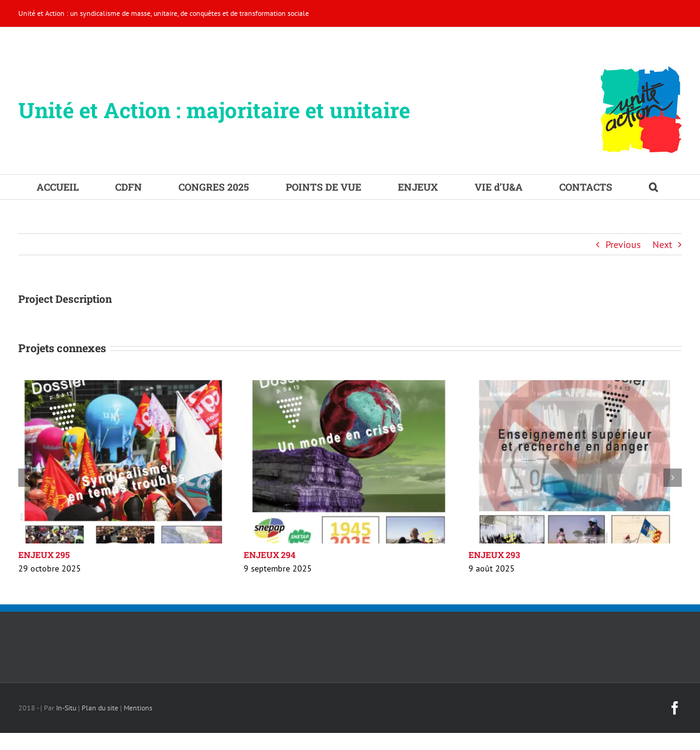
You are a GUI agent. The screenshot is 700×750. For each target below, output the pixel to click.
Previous (623, 244)
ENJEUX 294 (270, 555)
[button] (653, 187)
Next (662, 244)
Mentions (138, 708)
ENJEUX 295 (44, 555)
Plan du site (100, 708)
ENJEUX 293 (494, 555)
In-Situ (66, 708)
